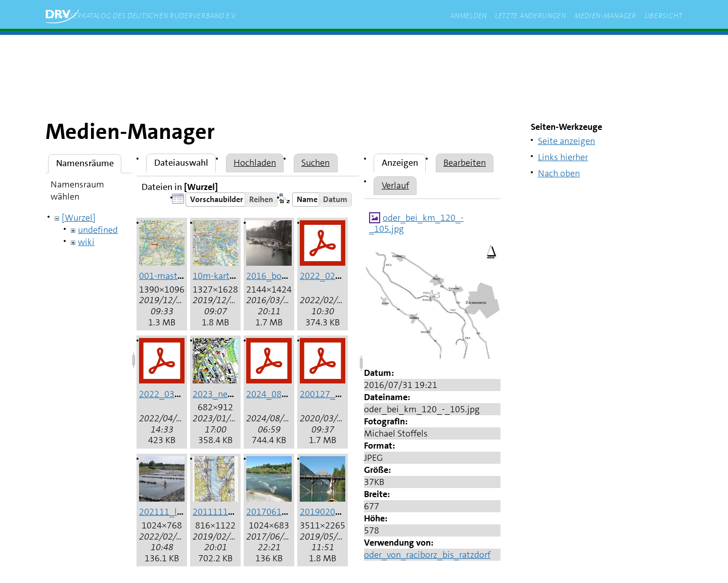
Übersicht (664, 16)
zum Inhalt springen (188, 50)
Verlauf (395, 185)
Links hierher (563, 157)
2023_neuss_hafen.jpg (238, 394)
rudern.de (260, 50)
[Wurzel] (79, 218)
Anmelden (468, 16)
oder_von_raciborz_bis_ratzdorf (427, 555)
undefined (98, 230)
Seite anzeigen (566, 141)
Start (127, 50)
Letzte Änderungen (531, 16)
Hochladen (255, 163)
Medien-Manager (605, 16)
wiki (86, 242)
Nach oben (559, 173)
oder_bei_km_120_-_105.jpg (416, 223)
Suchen (315, 163)
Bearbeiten (465, 163)
